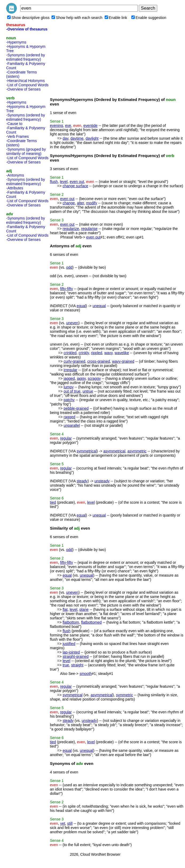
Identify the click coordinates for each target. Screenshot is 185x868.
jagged (69, 378)
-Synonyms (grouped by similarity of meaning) (26, 151)
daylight (92, 138)
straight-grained (75, 656)
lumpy (68, 387)
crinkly (84, 353)
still (70, 823)
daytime (77, 138)
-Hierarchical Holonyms (25, 81)
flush (54, 182)
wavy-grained (123, 361)
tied (53, 502)
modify (91, 203)
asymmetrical (114, 451)
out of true (72, 391)
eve (68, 126)
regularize (71, 229)
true (66, 665)
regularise (89, 229)
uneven (72, 323)
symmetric (124, 695)
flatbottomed (91, 622)
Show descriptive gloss (28, 18)
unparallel (72, 425)
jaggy (81, 378)
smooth (86, 674)
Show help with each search (77, 18)
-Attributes (15, 188)
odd (69, 267)
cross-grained (99, 361)
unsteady (102, 481)
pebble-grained (76, 408)
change (69, 203)
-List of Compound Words (27, 85)
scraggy (94, 378)
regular (66, 438)
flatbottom (71, 622)
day (65, 138)
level (64, 182)
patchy (69, 400)
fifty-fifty (66, 289)
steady (82, 481)
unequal (99, 306)
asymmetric (137, 451)
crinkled (70, 353)
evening (56, 126)
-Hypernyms (16, 42)
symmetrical (87, 451)
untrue (88, 391)
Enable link (116, 18)
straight (77, 665)
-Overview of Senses (23, 89)
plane (84, 609)
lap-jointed (71, 652)
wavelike (122, 353)
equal (81, 306)
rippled (97, 353)
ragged (69, 417)
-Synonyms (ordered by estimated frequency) (26, 57)
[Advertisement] (27, 324)
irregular (70, 370)
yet (63, 823)
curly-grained (74, 361)
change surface (75, 186)
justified (69, 644)
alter (80, 203)
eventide (90, 126)
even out (77, 182)
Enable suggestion (149, 18)
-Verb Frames (17, 136)
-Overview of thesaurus (27, 29)
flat (65, 609)
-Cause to (14, 124)
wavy (109, 353)
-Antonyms (15, 175)
